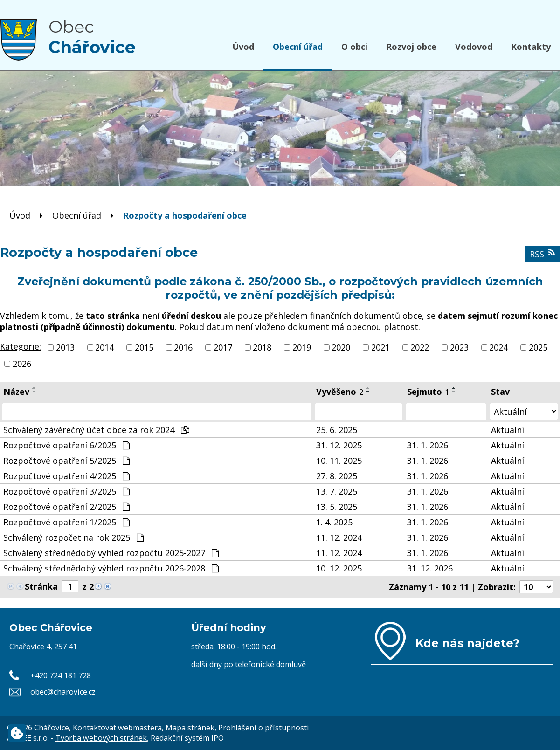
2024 (498, 347)
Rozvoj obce (411, 47)
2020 (341, 347)
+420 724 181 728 (61, 675)
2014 (104, 347)
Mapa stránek (190, 728)
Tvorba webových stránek (101, 738)
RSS (542, 254)
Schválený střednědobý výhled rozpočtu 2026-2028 (111, 568)
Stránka (41, 586)
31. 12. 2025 (339, 445)
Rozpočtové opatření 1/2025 (66, 522)
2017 (223, 347)
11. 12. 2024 (339, 537)
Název (16, 392)
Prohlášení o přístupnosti (264, 728)
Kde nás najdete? (467, 643)
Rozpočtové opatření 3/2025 (66, 491)
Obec (92, 37)
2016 (183, 347)
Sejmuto (428, 392)
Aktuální (508, 430)
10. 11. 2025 (339, 461)
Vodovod (474, 47)
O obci (354, 47)
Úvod (243, 47)
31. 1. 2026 (428, 445)
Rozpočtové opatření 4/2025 (66, 476)
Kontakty (531, 47)
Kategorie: (21, 346)
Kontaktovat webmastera (117, 728)
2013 (65, 347)
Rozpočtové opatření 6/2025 (66, 445)
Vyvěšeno (340, 392)
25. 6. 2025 (337, 430)
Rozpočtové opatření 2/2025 (66, 507)
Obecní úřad (298, 47)
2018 (262, 347)
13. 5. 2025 (337, 507)
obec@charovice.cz (63, 692)
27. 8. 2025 (337, 476)
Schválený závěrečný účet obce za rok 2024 (96, 430)
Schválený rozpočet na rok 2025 (73, 537)
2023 (459, 347)
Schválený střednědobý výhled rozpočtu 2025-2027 (111, 553)
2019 (302, 347)
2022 (420, 347)
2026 (22, 364)
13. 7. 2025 (337, 491)
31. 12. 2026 (430, 568)
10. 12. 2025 (339, 568)
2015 (144, 347)
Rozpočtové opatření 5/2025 (66, 461)
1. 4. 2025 (334, 522)
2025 (538, 347)
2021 (380, 347)
